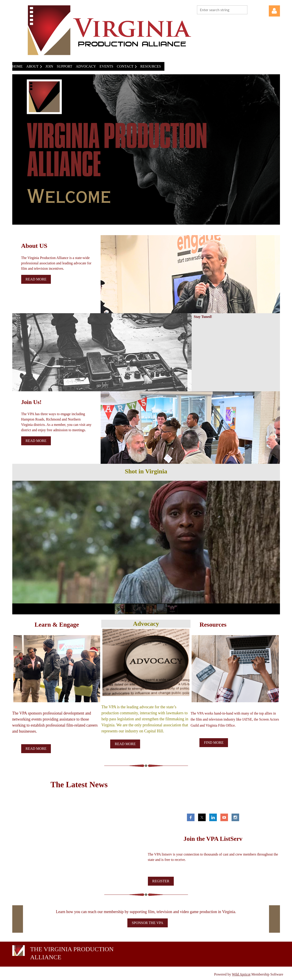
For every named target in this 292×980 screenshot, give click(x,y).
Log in (274, 11)
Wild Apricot (241, 974)
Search (252, 9)
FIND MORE (214, 743)
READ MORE (36, 749)
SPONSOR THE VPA (148, 923)
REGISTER (161, 881)
